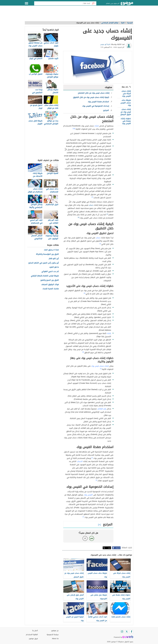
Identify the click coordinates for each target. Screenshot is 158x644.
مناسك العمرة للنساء (51, 289)
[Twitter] (127, 632)
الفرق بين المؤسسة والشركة (47, 254)
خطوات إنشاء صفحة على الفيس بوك (126, 121)
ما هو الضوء (54, 267)
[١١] (96, 480)
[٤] (107, 214)
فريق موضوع (33, 639)
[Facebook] (131, 632)
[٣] (92, 197)
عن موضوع (55, 631)
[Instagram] (122, 632)
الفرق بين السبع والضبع (50, 280)
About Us (55, 639)
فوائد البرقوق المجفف (50, 285)
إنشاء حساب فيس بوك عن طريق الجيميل (126, 112)
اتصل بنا (35, 631)
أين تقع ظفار (54, 259)
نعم (92, 538)
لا (85, 538)
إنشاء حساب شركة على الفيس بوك (126, 94)
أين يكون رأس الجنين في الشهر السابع (44, 263)
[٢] (73, 129)
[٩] (101, 369)
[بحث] (93, 3)
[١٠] (92, 458)
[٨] (83, 352)
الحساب (80, 461)
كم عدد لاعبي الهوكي (50, 272)
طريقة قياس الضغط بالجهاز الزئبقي (45, 276)
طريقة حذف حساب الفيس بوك (126, 103)
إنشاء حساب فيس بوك (100, 366)
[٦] (100, 244)
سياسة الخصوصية (53, 635)
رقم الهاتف (102, 409)
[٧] (85, 293)
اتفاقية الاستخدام (32, 635)
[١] (75, 129)
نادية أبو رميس (105, 44)
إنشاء (97, 126)
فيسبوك (118, 548)
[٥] (79, 217)
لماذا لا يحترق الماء (51, 250)
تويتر (109, 548)
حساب (91, 205)
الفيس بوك (88, 495)
